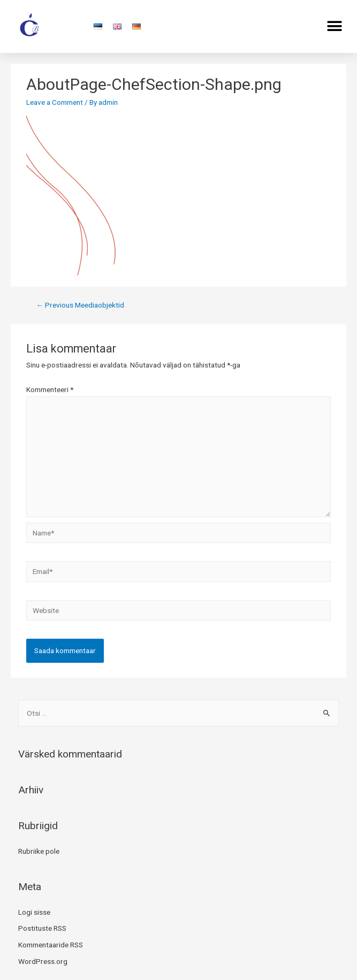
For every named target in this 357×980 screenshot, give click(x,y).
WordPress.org (43, 961)
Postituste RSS (42, 928)
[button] (334, 26)
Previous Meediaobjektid (81, 305)
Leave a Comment (55, 102)
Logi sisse (34, 912)
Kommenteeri (50, 389)
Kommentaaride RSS (51, 945)
